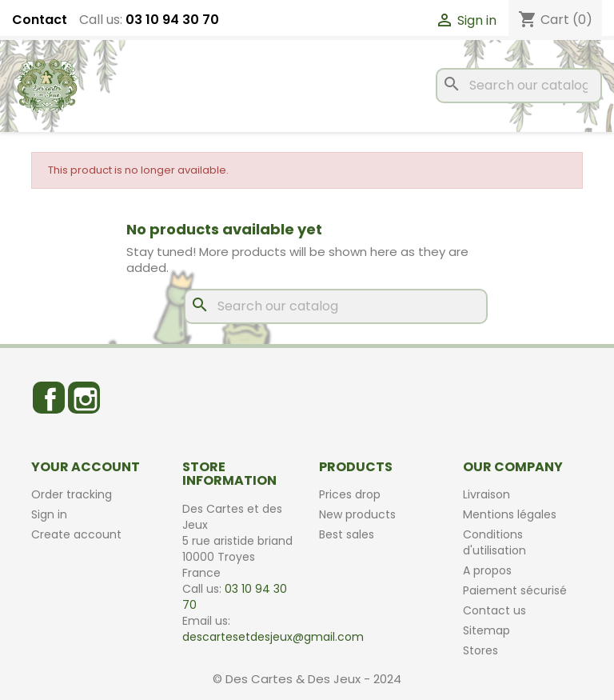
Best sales (347, 534)
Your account (86, 467)
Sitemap (486, 630)
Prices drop (350, 494)
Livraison (486, 494)
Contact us (494, 610)
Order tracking (72, 494)
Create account (76, 534)
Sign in (49, 514)
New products (357, 514)
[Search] (519, 86)
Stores (480, 650)
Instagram (84, 398)
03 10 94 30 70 (172, 20)
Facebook (49, 398)
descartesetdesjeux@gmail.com (273, 637)
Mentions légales (510, 514)
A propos (487, 570)
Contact (40, 20)
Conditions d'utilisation (494, 542)
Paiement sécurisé (515, 590)
